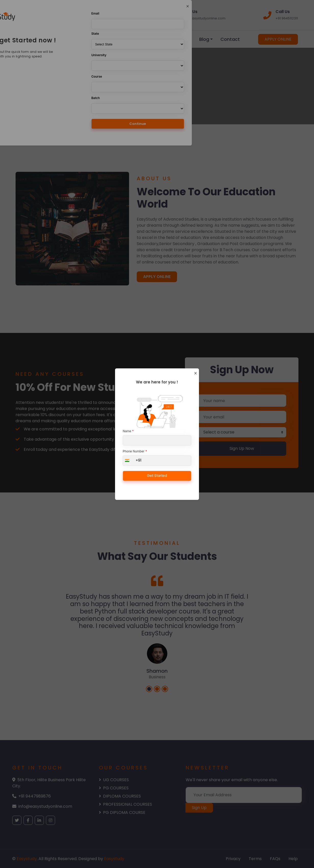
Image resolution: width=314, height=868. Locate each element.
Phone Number (134, 451)
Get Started (157, 476)
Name (127, 431)
